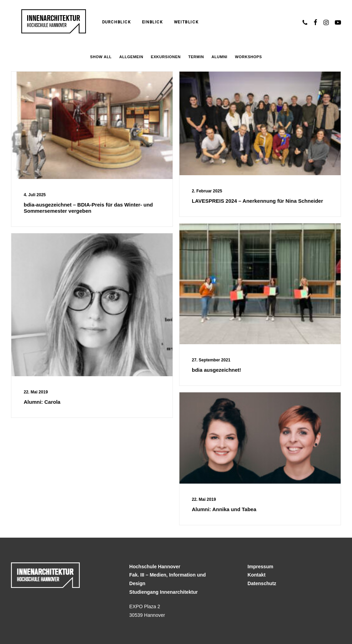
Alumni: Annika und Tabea (224, 509)
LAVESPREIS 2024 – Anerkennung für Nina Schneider (257, 201)
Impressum (260, 567)
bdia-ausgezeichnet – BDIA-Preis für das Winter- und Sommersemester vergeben (88, 208)
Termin (196, 57)
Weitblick (171, 22)
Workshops (249, 57)
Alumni (219, 57)
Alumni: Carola (42, 402)
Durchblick (101, 22)
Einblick (137, 22)
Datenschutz (262, 583)
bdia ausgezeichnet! (216, 370)
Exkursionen (166, 57)
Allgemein (131, 57)
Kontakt (256, 575)
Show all (101, 57)
